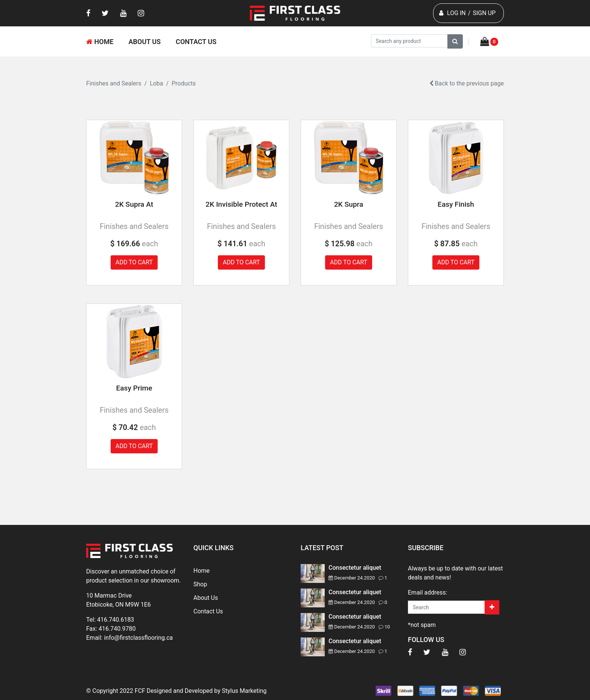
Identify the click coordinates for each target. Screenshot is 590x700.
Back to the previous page (467, 83)
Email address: (427, 592)
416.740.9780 (117, 629)
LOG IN (456, 13)
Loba (156, 83)
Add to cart (134, 262)
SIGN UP (484, 13)
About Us (145, 42)
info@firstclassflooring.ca (138, 638)
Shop (200, 584)
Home (100, 42)
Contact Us (196, 42)
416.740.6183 (116, 620)
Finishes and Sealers (114, 83)
